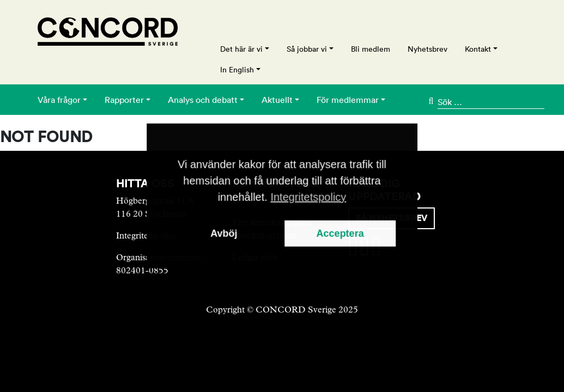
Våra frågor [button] (59, 100)
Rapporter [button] (124, 100)
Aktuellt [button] (277, 100)
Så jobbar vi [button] (307, 49)
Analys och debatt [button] (203, 100)
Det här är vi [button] (241, 49)
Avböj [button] (224, 234)
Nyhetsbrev (427, 49)
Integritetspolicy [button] (308, 197)
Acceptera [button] (340, 234)
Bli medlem (371, 49)
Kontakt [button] (478, 49)
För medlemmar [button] (348, 100)
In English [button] (237, 70)
